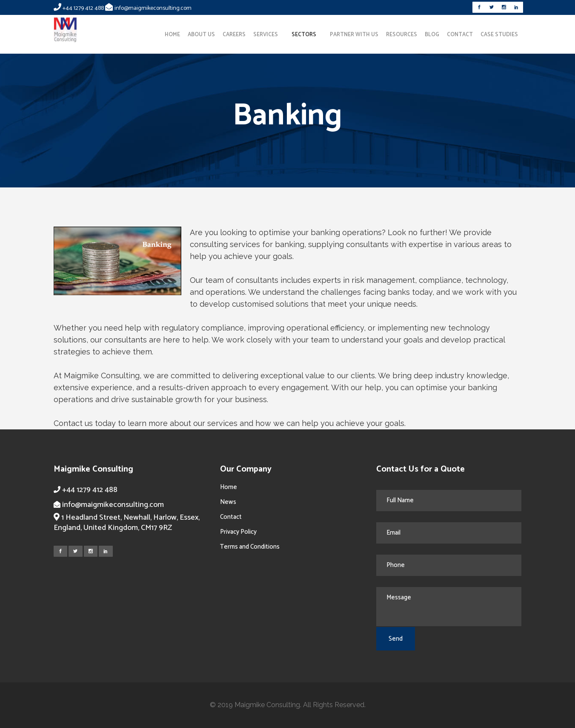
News (228, 502)
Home (229, 487)
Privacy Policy (238, 532)
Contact (231, 517)
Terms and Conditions (250, 547)
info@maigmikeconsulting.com (153, 8)
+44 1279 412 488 (83, 8)
